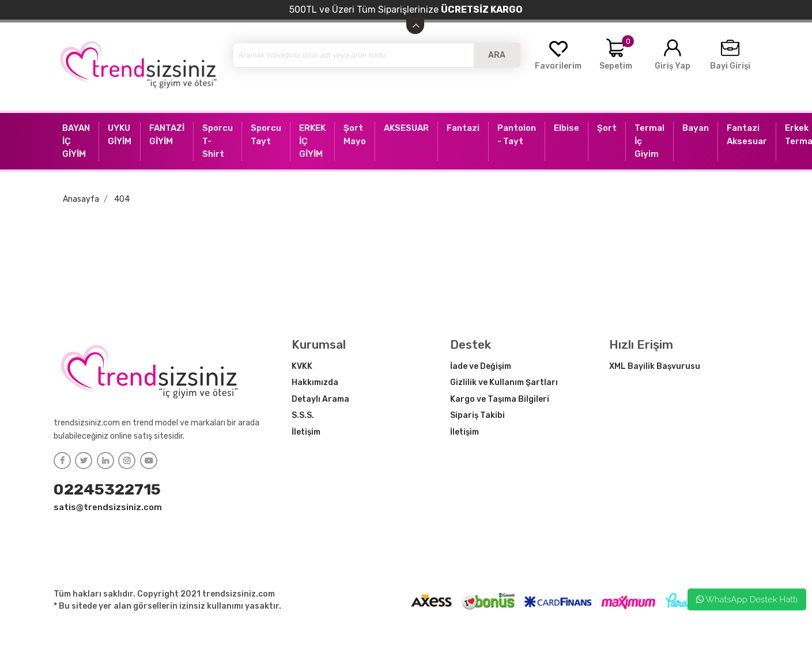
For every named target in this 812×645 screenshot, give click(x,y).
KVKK (302, 366)
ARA (497, 55)
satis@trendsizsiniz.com (108, 507)
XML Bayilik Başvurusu (655, 366)
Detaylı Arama (320, 399)
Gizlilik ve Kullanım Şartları (504, 382)
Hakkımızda (315, 382)
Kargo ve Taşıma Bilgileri (500, 399)
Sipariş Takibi (477, 415)
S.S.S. (303, 415)
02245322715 (107, 489)
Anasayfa (81, 199)
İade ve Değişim (481, 366)
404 (122, 199)
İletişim (306, 432)
